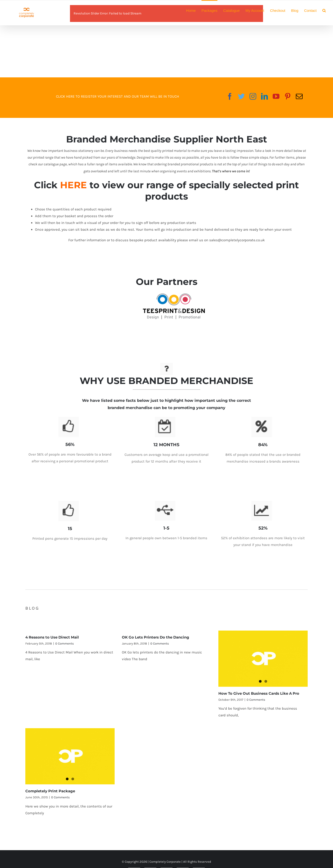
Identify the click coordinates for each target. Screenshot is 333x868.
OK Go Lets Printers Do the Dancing (156, 635)
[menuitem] (194, 10)
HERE (73, 185)
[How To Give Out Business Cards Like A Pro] (263, 657)
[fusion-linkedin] (264, 96)
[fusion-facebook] (230, 96)
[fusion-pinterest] (288, 96)
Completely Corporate (165, 862)
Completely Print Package (50, 789)
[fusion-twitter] (241, 96)
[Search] (324, 10)
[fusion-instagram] (253, 96)
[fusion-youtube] (276, 96)
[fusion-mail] (299, 96)
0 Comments (65, 642)
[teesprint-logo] (174, 297)
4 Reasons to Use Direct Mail (52, 635)
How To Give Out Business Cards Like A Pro (259, 692)
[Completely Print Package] (70, 755)
